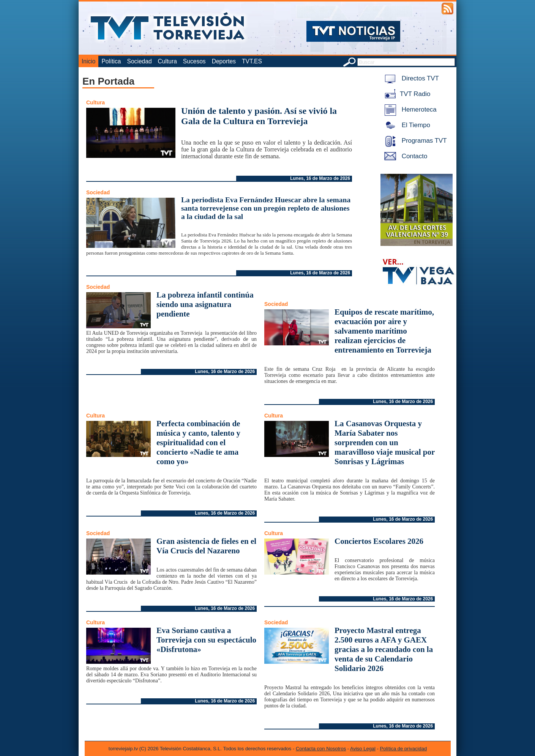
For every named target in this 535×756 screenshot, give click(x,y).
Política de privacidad (404, 749)
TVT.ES (252, 61)
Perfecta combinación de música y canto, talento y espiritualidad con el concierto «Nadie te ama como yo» (198, 443)
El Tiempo (406, 125)
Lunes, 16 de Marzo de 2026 (320, 178)
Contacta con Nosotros (321, 749)
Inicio (88, 61)
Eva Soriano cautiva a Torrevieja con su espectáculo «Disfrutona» (206, 640)
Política (111, 61)
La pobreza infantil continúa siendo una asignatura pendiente (205, 304)
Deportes (224, 61)
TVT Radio (406, 94)
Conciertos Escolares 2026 (379, 541)
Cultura (167, 61)
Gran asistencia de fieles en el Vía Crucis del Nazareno (206, 546)
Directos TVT (410, 78)
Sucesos (194, 61)
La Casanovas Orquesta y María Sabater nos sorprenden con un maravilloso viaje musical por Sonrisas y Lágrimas (385, 443)
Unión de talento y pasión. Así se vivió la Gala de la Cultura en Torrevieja (259, 116)
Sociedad (140, 61)
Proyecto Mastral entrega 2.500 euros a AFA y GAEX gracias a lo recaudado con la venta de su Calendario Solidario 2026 (384, 649)
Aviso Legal (363, 749)
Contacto (404, 156)
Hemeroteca (409, 109)
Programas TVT (414, 141)
